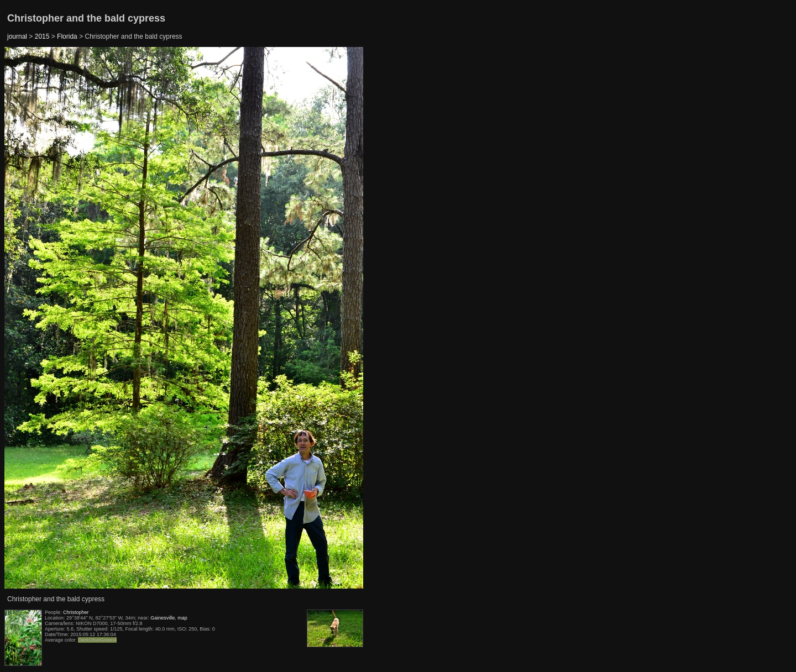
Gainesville (163, 618)
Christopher (76, 612)
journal (17, 36)
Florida (67, 36)
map (182, 618)
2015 (42, 36)
